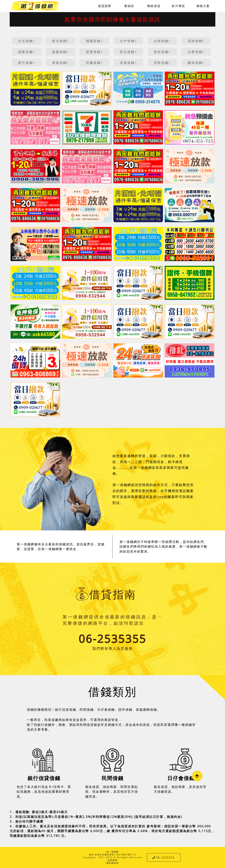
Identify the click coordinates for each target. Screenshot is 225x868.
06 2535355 (164, 857)
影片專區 (178, 6)
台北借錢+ (27, 41)
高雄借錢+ (196, 41)
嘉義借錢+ (61, 52)
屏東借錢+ (61, 63)
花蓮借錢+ (128, 63)
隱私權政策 (112, 863)
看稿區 (129, 6)
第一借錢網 (112, 852)
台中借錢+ (128, 41)
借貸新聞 (105, 6)
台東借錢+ (196, 52)
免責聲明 (112, 860)
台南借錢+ (162, 41)
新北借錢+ (61, 41)
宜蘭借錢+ (94, 63)
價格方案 (203, 6)
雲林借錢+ (162, 63)
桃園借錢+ (94, 41)
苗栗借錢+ (94, 52)
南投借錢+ (162, 52)
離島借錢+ (196, 63)
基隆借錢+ (27, 52)
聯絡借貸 (154, 6)
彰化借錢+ (128, 52)
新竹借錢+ (27, 63)
